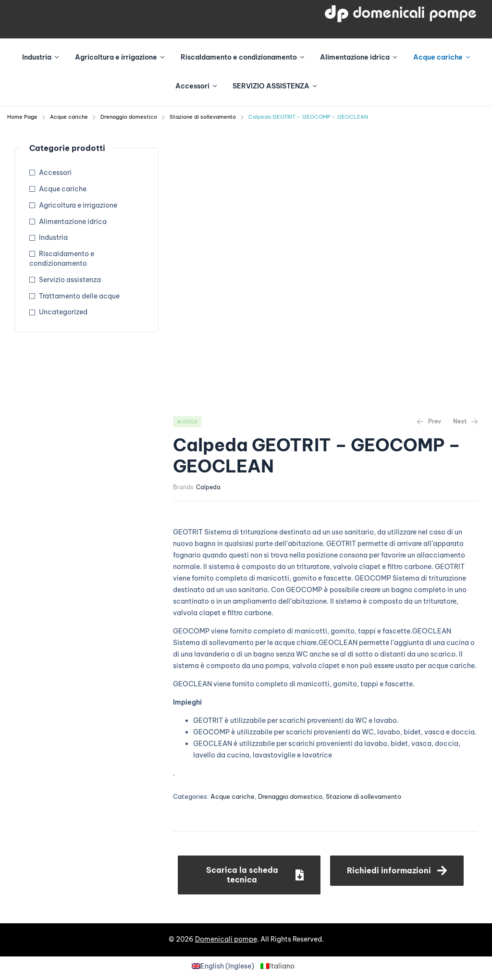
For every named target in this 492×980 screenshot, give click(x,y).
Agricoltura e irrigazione (78, 205)
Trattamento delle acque (79, 296)
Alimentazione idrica (73, 222)
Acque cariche (69, 117)
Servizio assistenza (70, 280)
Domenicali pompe (226, 939)
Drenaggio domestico (129, 117)
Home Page (22, 117)
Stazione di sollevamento (203, 117)
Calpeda (208, 487)
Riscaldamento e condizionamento (62, 259)
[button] (249, 875)
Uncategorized (63, 312)
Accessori (55, 173)
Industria (53, 237)
